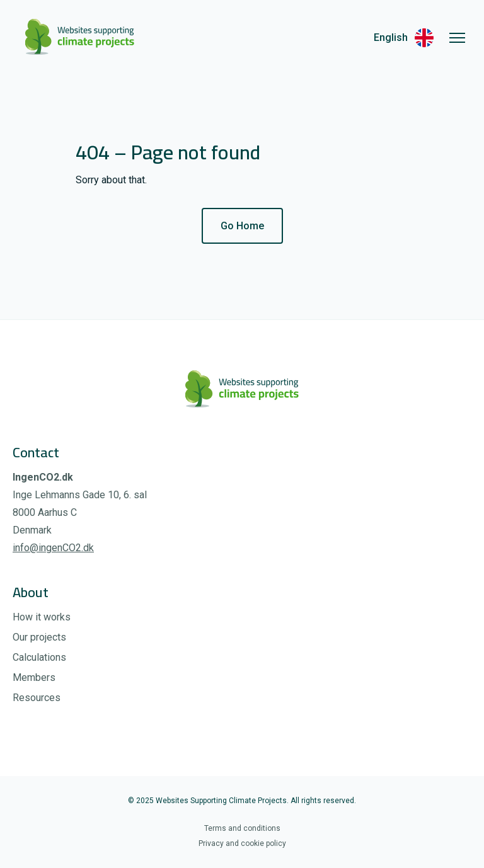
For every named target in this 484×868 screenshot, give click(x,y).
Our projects (39, 637)
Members (34, 677)
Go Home (242, 226)
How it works (42, 617)
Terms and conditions (242, 828)
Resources (37, 698)
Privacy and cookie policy (242, 843)
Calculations (39, 657)
